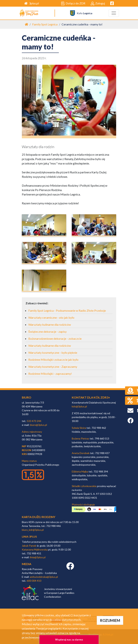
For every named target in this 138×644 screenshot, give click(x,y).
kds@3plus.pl (79, 406)
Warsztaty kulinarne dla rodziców (50, 324)
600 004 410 (34, 581)
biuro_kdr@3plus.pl (33, 530)
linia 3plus (29, 537)
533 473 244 (34, 421)
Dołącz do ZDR (73, 4)
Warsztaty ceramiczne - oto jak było (51, 317)
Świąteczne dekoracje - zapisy (47, 331)
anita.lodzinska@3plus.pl (44, 577)
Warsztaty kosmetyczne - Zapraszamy (53, 367)
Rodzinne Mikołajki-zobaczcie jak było (53, 360)
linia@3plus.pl (38, 557)
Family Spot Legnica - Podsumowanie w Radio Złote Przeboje (67, 310)
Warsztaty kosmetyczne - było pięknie (53, 353)
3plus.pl (32, 3)
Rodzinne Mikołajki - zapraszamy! (50, 374)
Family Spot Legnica (45, 24)
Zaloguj (98, 4)
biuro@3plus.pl (38, 425)
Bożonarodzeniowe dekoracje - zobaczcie (55, 339)
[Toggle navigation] (114, 13)
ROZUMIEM (110, 620)
